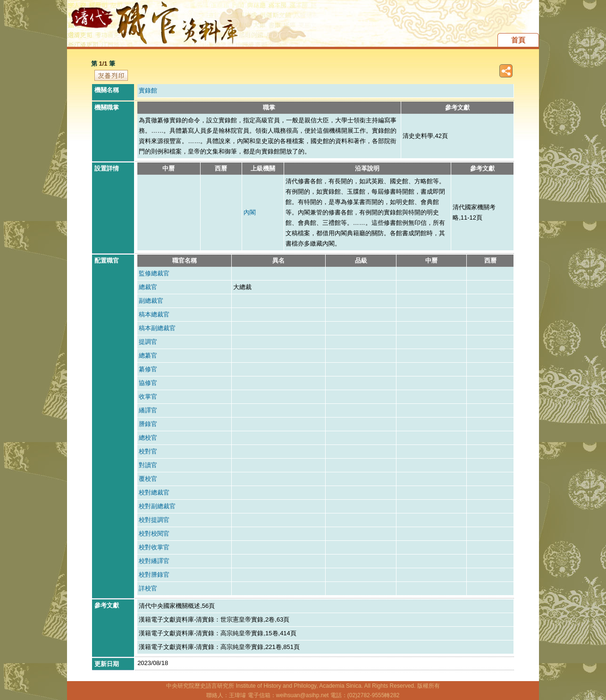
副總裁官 (151, 301)
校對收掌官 (154, 547)
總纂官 (148, 355)
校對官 (148, 451)
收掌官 (148, 397)
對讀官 (148, 465)
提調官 (148, 342)
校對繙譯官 (154, 561)
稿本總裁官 (154, 314)
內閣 (250, 212)
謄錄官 (148, 424)
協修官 (148, 383)
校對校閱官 (154, 534)
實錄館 (148, 90)
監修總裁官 (154, 273)
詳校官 (148, 588)
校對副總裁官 (157, 506)
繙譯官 (148, 410)
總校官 (148, 438)
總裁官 (148, 287)
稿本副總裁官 (157, 328)
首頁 (518, 40)
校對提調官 (154, 520)
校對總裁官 (154, 492)
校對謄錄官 (154, 575)
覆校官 (148, 479)
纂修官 (148, 369)
